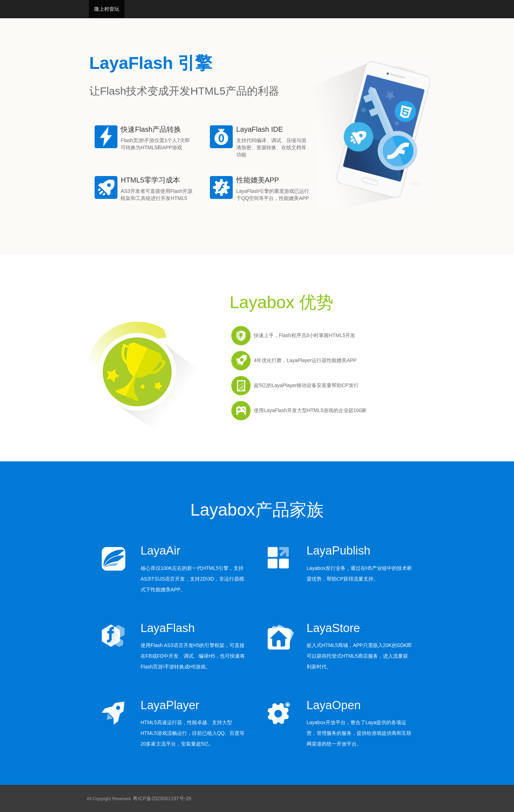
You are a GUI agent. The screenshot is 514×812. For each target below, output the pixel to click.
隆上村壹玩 (107, 9)
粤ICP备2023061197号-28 (162, 798)
